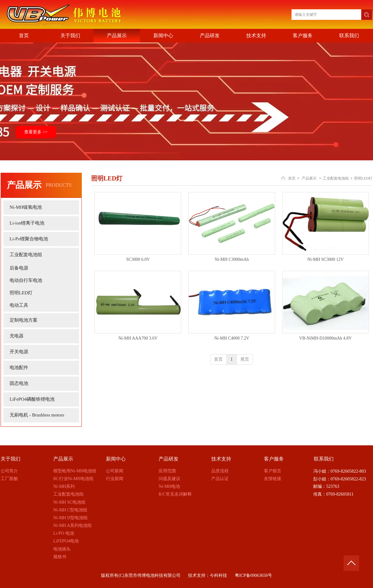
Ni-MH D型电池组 (70, 518)
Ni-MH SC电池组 (69, 502)
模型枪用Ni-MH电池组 (75, 471)
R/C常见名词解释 (175, 494)
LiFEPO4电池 (66, 541)
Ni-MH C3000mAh (232, 259)
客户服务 (274, 459)
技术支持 (221, 459)
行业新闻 (115, 479)
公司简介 (9, 471)
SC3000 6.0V (138, 259)
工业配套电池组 (336, 178)
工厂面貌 (9, 479)
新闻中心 (116, 459)
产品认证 (220, 479)
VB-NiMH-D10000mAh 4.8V (326, 338)
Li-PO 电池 (64, 533)
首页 (292, 178)
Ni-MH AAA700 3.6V (138, 338)
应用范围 (167, 471)
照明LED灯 (363, 178)
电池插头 (62, 549)
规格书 (60, 557)
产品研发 (169, 459)
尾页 (245, 359)
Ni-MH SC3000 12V (325, 259)
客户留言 (273, 471)
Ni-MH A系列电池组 (72, 526)
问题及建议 (169, 479)
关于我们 (11, 459)
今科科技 (218, 575)
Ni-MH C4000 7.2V (232, 338)
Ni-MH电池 (169, 486)
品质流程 (220, 471)
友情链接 (273, 479)
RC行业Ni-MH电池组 (73, 479)
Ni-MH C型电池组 (70, 510)
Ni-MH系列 (64, 486)
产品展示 (309, 178)
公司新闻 (115, 471)
